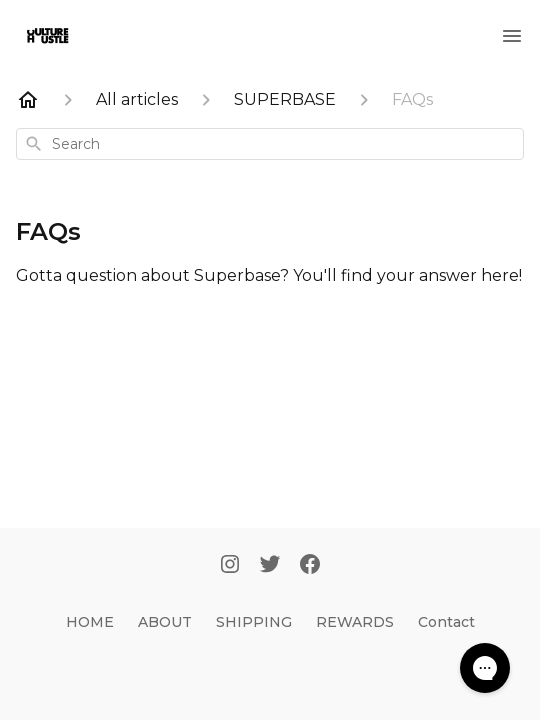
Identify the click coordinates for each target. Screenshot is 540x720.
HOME (90, 622)
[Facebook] (310, 566)
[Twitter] (270, 566)
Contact (446, 622)
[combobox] (270, 144)
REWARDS (355, 622)
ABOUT (165, 622)
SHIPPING (254, 622)
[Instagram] (230, 566)
